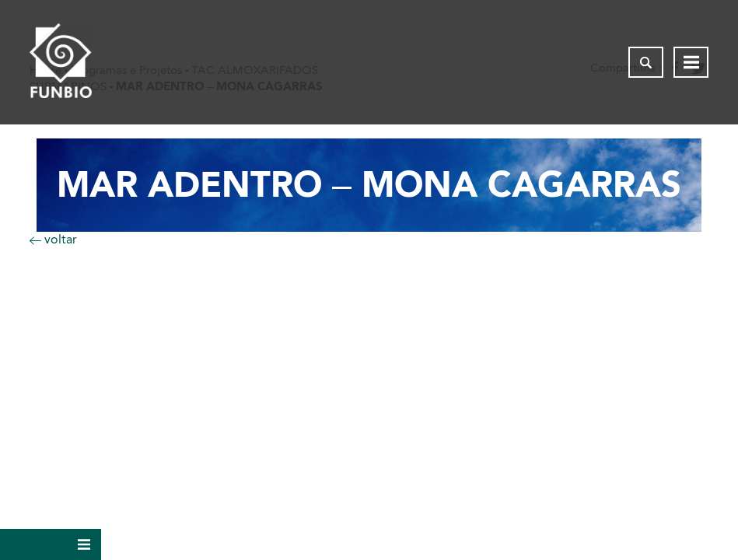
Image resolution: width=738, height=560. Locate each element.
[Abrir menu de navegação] (691, 62)
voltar (53, 239)
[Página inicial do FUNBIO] (61, 62)
